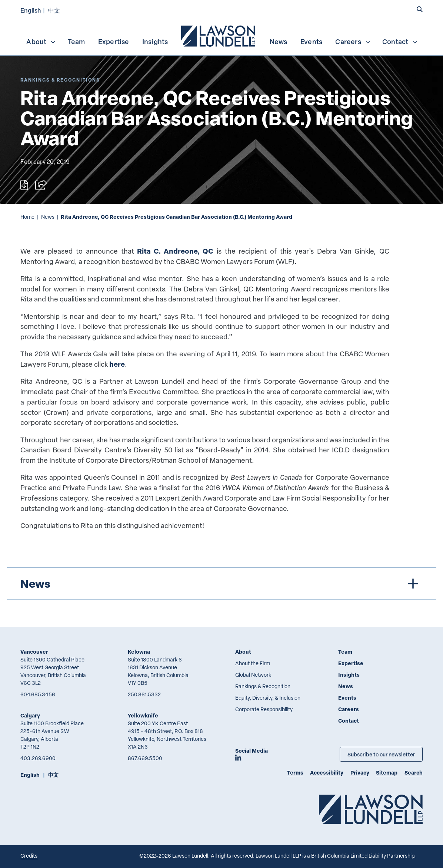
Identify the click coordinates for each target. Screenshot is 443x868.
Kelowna (139, 652)
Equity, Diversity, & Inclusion (268, 698)
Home (27, 217)
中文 (54, 10)
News (279, 42)
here (117, 364)
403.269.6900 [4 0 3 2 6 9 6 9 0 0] (38, 758)
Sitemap (387, 773)
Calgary (30, 715)
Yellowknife (143, 715)
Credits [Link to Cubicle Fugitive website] (29, 856)
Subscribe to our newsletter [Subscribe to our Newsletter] (381, 754)
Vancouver (34, 652)
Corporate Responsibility (264, 709)
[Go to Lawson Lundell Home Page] (371, 809)
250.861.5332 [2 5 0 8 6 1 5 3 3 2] (144, 694)
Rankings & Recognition (263, 686)
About (41, 42)
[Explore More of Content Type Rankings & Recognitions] (60, 80)
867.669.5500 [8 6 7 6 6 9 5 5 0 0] (145, 758)
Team (76, 42)
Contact (400, 42)
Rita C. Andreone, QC (175, 251)
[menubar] (221, 35)
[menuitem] (219, 35)
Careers (353, 42)
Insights (155, 42)
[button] (420, 10)
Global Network (253, 675)
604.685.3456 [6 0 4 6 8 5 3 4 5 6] (38, 694)
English (31, 10)
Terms (295, 773)
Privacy (360, 773)
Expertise (114, 42)
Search (414, 773)
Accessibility (327, 773)
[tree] (222, 583)
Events (311, 42)
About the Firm (253, 663)
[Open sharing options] (41, 185)
